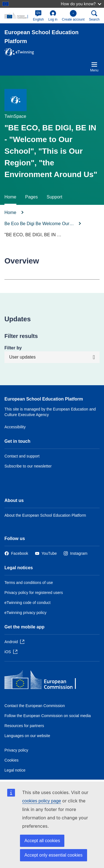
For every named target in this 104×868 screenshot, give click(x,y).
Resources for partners (24, 726)
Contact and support (22, 456)
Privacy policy (16, 750)
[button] (39, 16)
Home (10, 197)
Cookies (12, 760)
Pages (31, 197)
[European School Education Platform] (18, 15)
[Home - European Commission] (45, 681)
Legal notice (15, 770)
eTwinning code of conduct (27, 603)
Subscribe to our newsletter (28, 466)
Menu (94, 67)
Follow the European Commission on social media (48, 716)
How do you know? (81, 4)
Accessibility (15, 427)
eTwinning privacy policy (25, 613)
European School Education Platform (44, 399)
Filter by (13, 348)
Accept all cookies (42, 841)
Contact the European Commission (35, 706)
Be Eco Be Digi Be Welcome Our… (39, 224)
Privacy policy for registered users (34, 593)
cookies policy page (42, 801)
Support (54, 197)
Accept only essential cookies (54, 855)
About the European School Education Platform (45, 515)
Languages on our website (27, 736)
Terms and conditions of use (29, 583)
